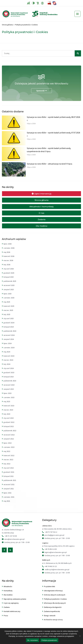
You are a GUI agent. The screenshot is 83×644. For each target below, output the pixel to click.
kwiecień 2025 (9, 309)
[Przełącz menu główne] (77, 15)
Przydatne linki (49, 589)
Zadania (7, 610)
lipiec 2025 (8, 296)
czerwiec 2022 (9, 450)
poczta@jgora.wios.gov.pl (54, 538)
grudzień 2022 (9, 425)
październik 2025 (10, 284)
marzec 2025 (8, 313)
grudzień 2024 (9, 325)
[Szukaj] (78, 56)
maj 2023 (7, 404)
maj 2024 (7, 354)
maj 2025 (7, 304)
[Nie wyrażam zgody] (80, 636)
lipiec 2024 (8, 346)
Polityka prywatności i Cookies (55, 601)
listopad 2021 (9, 479)
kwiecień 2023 (9, 408)
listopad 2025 (9, 279)
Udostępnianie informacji (53, 593)
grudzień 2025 (9, 275)
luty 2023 (7, 417)
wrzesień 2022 (9, 437)
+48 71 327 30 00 (11, 538)
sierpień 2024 (9, 342)
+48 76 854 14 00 (51, 552)
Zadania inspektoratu (52, 614)
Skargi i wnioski (50, 618)
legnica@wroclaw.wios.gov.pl (56, 555)
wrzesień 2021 (9, 487)
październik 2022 (10, 433)
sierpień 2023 (9, 392)
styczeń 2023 (9, 421)
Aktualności (8, 589)
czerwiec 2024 (9, 350)
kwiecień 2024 (9, 358)
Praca (6, 618)
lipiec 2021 (8, 495)
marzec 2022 (8, 462)
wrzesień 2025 (9, 288)
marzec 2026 (8, 263)
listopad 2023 (9, 379)
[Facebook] (4, 553)
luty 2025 (7, 317)
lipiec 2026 (8, 246)
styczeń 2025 (9, 321)
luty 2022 (7, 466)
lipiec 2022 (8, 445)
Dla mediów (8, 597)
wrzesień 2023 (9, 387)
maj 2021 (7, 504)
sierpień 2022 (9, 441)
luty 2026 (7, 267)
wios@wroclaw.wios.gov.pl (14, 542)
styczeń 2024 (9, 371)
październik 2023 (10, 383)
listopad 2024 (9, 329)
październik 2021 (10, 483)
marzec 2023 (8, 412)
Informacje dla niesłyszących (55, 606)
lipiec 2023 (8, 396)
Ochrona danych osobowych (54, 597)
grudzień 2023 (9, 375)
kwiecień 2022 (9, 458)
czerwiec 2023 (9, 400)
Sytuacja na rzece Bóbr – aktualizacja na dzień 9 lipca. (50, 166)
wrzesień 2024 (9, 338)
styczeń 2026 (9, 271)
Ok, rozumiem (33, 640)
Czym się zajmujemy (11, 606)
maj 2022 (7, 454)
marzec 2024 (8, 362)
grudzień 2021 (9, 475)
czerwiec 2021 (9, 500)
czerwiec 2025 (9, 300)
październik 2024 (10, 334)
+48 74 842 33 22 (51, 569)
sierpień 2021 (9, 491)
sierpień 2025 (9, 292)
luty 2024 (7, 367)
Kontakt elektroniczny (12, 614)
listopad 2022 (9, 429)
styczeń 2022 (9, 470)
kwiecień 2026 (9, 259)
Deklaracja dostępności (53, 610)
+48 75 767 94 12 (51, 535)
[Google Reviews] (10, 553)
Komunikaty (8, 593)
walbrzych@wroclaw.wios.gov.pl (57, 572)
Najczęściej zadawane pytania (15, 601)
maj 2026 (7, 255)
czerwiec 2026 (9, 251)
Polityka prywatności (49, 640)
